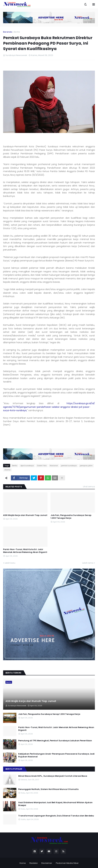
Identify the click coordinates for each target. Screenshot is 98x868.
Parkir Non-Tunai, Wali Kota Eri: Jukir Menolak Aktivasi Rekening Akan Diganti (25, 551)
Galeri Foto (42, 466)
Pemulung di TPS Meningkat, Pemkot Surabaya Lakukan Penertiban (55, 741)
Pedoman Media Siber (67, 863)
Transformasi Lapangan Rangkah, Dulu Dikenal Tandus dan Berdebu (56, 816)
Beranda (8, 32)
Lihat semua (89, 487)
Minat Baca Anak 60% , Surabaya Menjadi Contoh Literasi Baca (53, 776)
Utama (7, 470)
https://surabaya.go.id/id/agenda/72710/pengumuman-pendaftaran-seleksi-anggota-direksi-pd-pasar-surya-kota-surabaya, (49, 407)
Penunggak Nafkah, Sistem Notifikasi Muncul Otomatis (48, 789)
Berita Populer (14, 769)
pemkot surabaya (69, 466)
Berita (17, 32)
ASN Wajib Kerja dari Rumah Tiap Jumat (25, 515)
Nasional (54, 466)
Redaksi (34, 863)
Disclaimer (47, 863)
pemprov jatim (86, 466)
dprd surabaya (27, 466)
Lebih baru (10, 563)
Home (23, 863)
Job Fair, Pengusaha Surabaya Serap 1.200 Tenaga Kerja (71, 517)
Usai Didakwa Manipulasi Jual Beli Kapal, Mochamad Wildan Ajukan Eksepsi (55, 804)
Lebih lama (88, 563)
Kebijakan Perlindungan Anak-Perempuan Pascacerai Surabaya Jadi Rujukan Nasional (56, 755)
